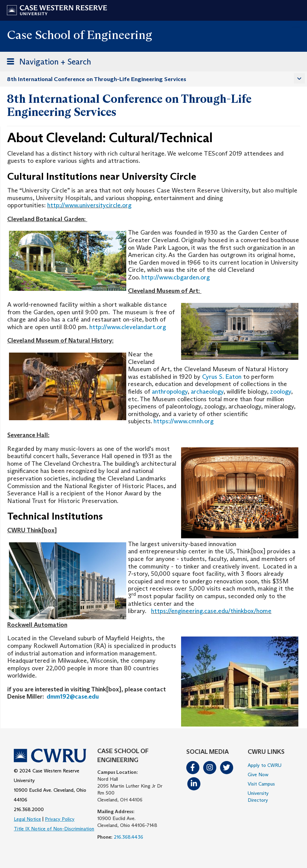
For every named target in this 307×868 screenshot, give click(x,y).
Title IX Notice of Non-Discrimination (54, 829)
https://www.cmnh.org (184, 421)
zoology (281, 392)
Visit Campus (261, 784)
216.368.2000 (29, 809)
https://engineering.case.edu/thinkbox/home (211, 611)
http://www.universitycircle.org (89, 205)
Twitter (227, 768)
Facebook (193, 768)
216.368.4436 (128, 837)
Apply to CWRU (265, 765)
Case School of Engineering (80, 35)
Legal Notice (27, 819)
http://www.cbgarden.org (176, 277)
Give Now (258, 775)
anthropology (170, 392)
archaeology (207, 392)
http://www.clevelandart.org (128, 327)
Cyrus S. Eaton (222, 377)
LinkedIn (194, 784)
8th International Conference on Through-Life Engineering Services (97, 79)
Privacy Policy (60, 819)
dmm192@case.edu (73, 697)
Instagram (210, 768)
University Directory (258, 797)
